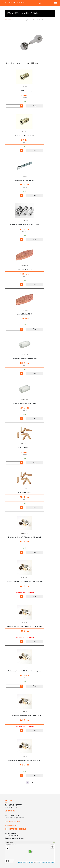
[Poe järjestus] (41, 63)
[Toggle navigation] (56, 3)
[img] (40, 3)
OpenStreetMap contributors (45, 862)
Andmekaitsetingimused (13, 822)
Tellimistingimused (11, 825)
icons (32, 862)
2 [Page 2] (30, 782)
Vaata (35, 106)
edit (53, 862)
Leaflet (29, 862)
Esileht (7, 20)
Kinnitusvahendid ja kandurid (18, 20)
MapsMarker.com (22, 862)
